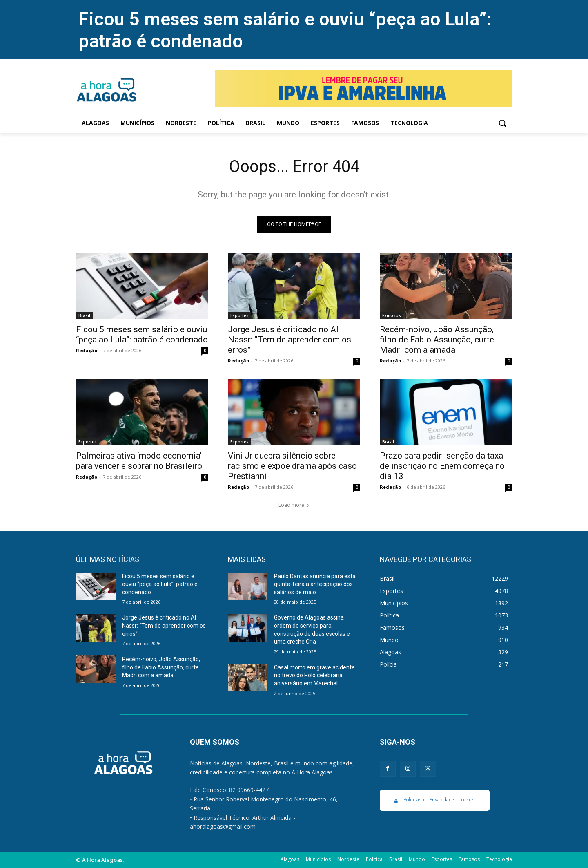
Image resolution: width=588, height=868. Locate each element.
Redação (87, 350)
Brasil (84, 315)
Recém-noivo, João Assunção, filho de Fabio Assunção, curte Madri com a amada (437, 340)
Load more (294, 505)
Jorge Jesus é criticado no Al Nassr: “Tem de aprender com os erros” (290, 340)
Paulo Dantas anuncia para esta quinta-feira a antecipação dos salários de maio (315, 584)
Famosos (392, 315)
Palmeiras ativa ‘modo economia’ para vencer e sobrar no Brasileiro (139, 461)
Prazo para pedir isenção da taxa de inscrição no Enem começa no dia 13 (442, 466)
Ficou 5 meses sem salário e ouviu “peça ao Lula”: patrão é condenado (142, 334)
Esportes (239, 315)
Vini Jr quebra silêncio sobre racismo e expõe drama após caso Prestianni (292, 466)
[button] (502, 123)
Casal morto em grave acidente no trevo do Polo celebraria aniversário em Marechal (314, 675)
